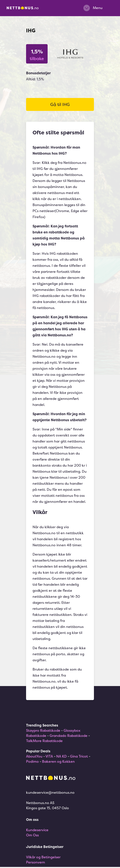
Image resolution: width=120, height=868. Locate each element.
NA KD (62, 756)
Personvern (36, 862)
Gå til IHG (60, 104)
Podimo (32, 761)
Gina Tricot (79, 756)
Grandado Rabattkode (69, 736)
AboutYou (34, 756)
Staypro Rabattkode (43, 730)
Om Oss (32, 835)
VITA (49, 756)
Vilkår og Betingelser (43, 857)
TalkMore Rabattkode (44, 741)
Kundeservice (37, 830)
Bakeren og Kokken (58, 761)
